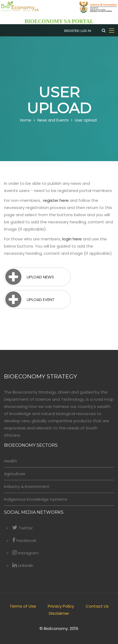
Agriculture (15, 474)
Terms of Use (23, 606)
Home (26, 120)
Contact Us (97, 606)
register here (56, 200)
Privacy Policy (61, 606)
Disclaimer (59, 613)
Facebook (24, 540)
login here (72, 239)
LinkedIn (23, 565)
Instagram (25, 553)
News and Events (53, 120)
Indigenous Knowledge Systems (36, 499)
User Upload (86, 120)
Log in (86, 31)
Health (11, 461)
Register (71, 31)
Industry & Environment (27, 486)
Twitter (23, 528)
